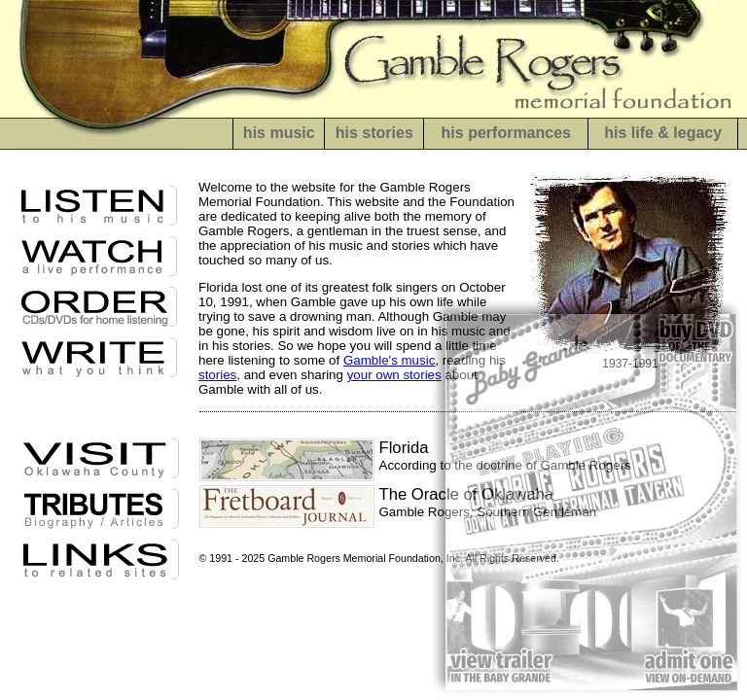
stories (217, 375)
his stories (374, 133)
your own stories (394, 375)
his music (279, 133)
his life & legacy (663, 133)
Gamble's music (389, 360)
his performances (506, 133)
